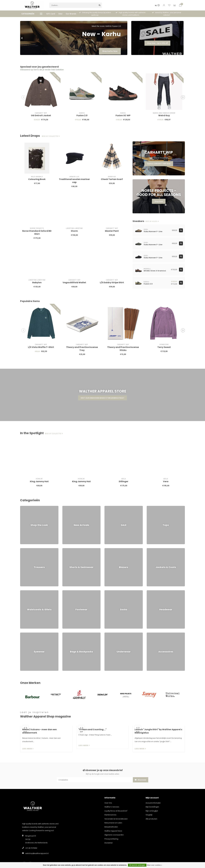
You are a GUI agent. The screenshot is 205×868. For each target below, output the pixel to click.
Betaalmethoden (111, 827)
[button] (22, 38)
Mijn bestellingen (152, 807)
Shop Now (159, 201)
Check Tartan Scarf (112, 179)
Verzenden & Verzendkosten (116, 819)
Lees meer (28, 749)
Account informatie (153, 803)
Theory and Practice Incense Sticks (123, 349)
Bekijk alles (152, 221)
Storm (74, 231)
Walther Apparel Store (113, 831)
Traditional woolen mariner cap (74, 181)
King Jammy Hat (39, 481)
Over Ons (108, 803)
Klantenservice (110, 815)
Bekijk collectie (51, 136)
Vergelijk (149, 815)
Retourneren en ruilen (113, 823)
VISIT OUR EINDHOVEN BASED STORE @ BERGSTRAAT (102, 398)
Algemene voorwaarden (114, 835)
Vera (166, 481)
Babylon (37, 283)
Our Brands (71, 14)
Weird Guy (164, 116)
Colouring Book (37, 179)
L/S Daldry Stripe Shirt (112, 283)
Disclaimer (109, 843)
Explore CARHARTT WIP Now (159, 164)
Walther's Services (112, 807)
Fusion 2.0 (82, 116)
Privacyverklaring (111, 839)
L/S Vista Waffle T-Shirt (41, 347)
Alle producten (151, 819)
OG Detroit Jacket (41, 116)
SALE (60, 14)
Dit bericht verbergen (137, 865)
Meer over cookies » (155, 865)
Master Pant (112, 231)
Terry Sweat (164, 347)
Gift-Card (51, 14)
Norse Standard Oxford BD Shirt (37, 232)
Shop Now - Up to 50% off (157, 43)
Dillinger (124, 481)
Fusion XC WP (123, 116)
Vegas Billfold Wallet (74, 283)
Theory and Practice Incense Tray (82, 349)
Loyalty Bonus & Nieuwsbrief (116, 811)
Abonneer (141, 780)
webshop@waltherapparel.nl (37, 853)
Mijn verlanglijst (152, 811)
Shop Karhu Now (110, 51)
